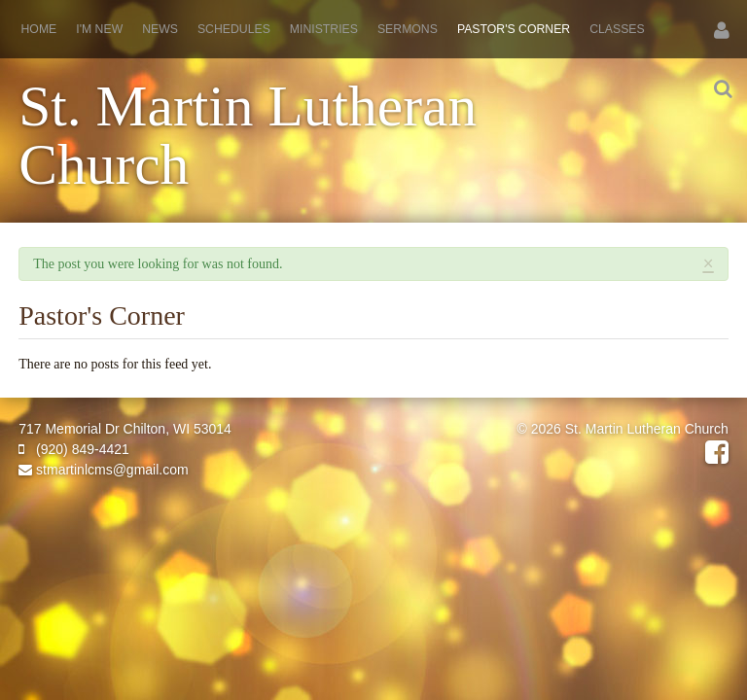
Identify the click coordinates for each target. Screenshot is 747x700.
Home (39, 29)
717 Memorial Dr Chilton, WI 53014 (125, 429)
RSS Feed (699, 295)
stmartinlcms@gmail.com (103, 470)
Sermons (408, 29)
